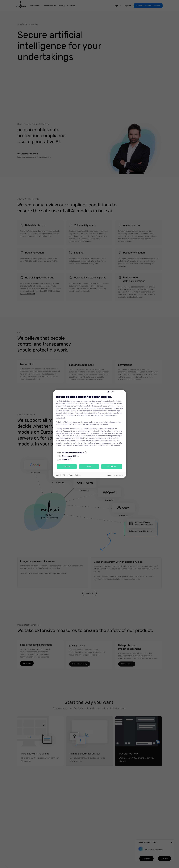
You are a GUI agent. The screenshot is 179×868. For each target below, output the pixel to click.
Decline (67, 466)
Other (65, 459)
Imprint (58, 475)
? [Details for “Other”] (71, 459)
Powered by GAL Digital (115, 475)
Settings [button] (78, 475)
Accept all (112, 466)
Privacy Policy (68, 475)
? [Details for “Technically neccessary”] (86, 452)
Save (89, 466)
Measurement (68, 456)
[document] (89, 421)
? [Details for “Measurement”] (78, 456)
